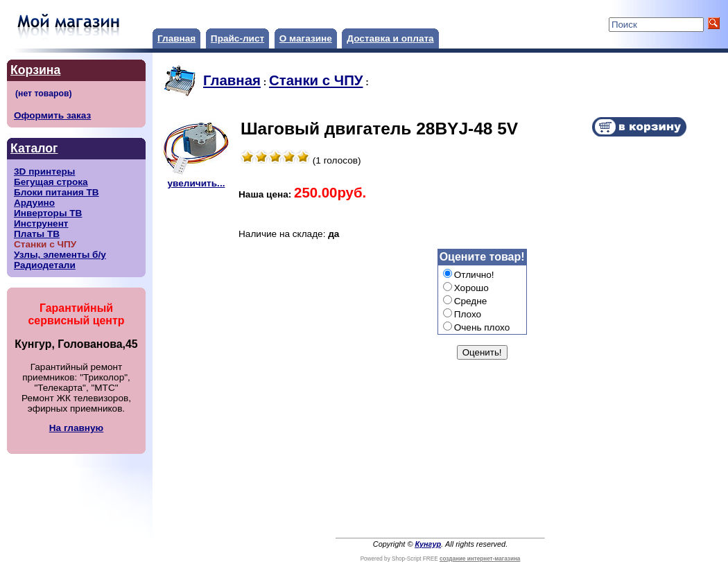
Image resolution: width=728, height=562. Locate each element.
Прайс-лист (237, 38)
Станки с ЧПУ (316, 80)
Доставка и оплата (390, 38)
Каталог (34, 148)
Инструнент (41, 223)
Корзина (35, 70)
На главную (76, 428)
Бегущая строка (51, 182)
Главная (176, 38)
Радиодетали (45, 265)
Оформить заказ (52, 115)
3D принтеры (44, 172)
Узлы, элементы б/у (60, 255)
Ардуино (34, 203)
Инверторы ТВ (48, 213)
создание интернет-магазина (480, 559)
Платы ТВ (37, 234)
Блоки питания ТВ (57, 192)
